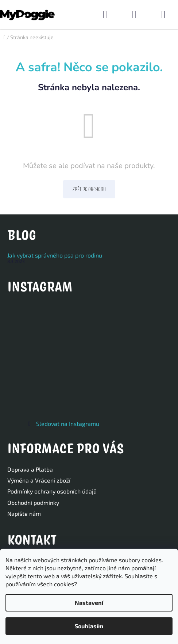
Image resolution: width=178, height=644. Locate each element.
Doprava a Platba (30, 469)
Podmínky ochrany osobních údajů (52, 491)
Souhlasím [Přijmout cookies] (89, 626)
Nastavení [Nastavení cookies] (89, 603)
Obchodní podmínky (33, 502)
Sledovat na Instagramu (68, 424)
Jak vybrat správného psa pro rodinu (55, 255)
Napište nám (24, 513)
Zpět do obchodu (89, 189)
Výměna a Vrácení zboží (39, 480)
